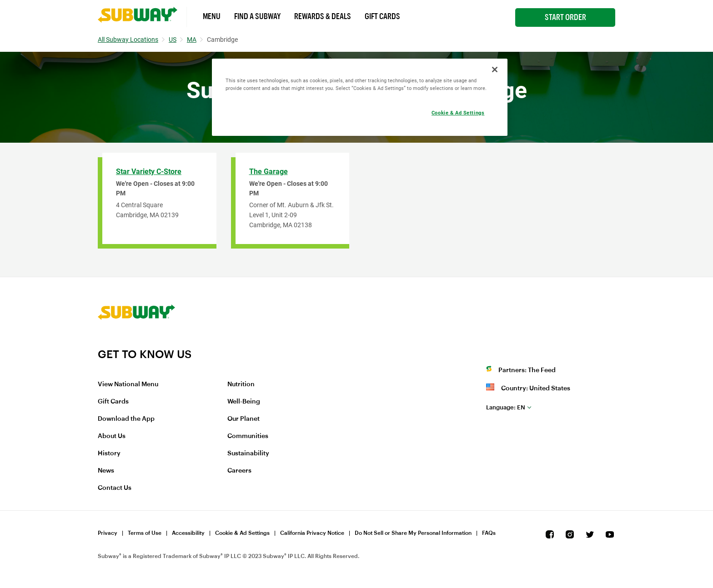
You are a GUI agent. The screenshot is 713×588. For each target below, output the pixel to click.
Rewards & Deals (323, 16)
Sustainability (248, 453)
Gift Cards (382, 16)
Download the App (126, 419)
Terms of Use (145, 533)
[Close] (495, 70)
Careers (239, 471)
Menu (212, 16)
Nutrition (241, 384)
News (106, 471)
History (109, 453)
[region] (360, 97)
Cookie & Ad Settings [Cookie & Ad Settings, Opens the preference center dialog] (458, 113)
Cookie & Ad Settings (242, 533)
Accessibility (188, 533)
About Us (112, 436)
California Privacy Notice (312, 533)
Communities (248, 436)
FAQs (489, 533)
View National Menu (128, 384)
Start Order (565, 17)
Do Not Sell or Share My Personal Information (413, 533)
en (506, 407)
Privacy (108, 533)
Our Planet (244, 419)
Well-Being (244, 402)
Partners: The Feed (527, 370)
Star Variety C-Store (149, 172)
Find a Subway (257, 16)
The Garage (269, 172)
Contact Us (115, 488)
